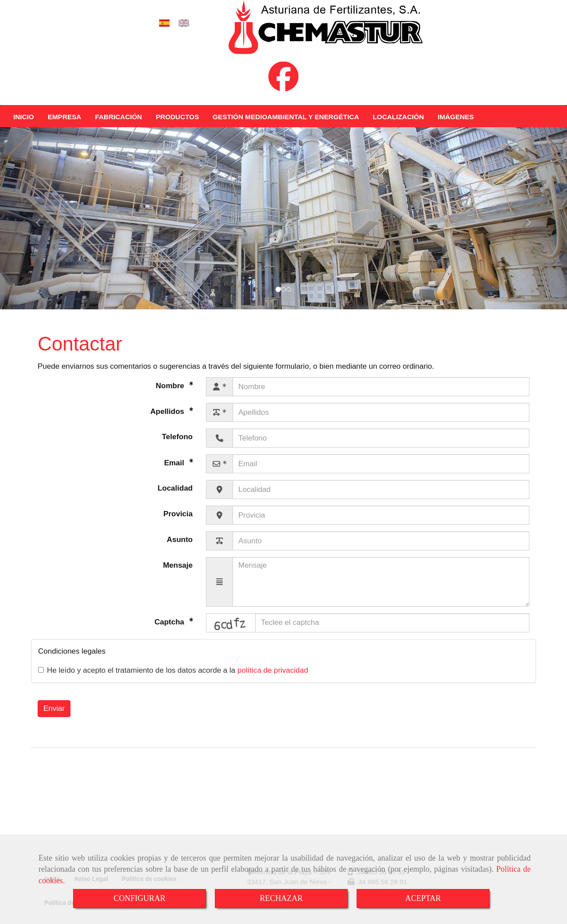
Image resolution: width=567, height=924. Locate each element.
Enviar (54, 717)
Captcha (171, 630)
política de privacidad (273, 679)
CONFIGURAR (139, 898)
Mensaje (178, 574)
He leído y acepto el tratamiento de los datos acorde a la (173, 679)
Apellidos (168, 420)
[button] (43, 227)
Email (175, 472)
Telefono (177, 446)
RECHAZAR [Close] (281, 898)
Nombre (171, 395)
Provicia (178, 523)
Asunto (180, 548)
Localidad (175, 497)
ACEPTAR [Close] (423, 898)
